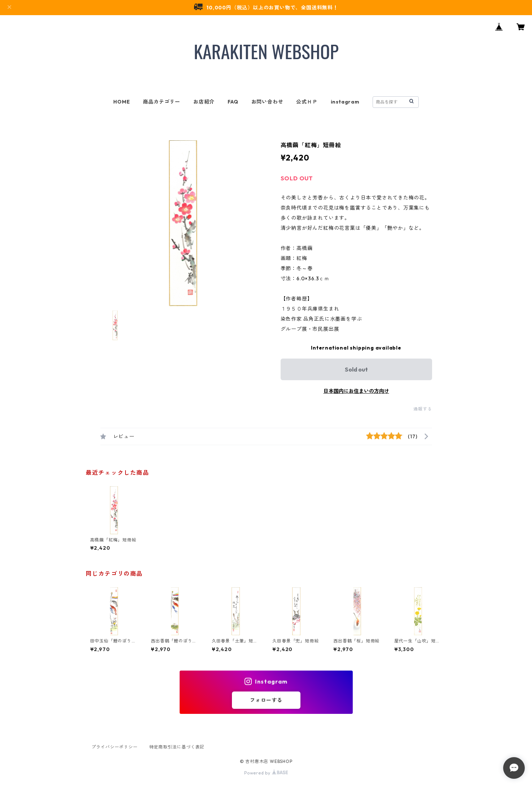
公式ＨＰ (307, 102)
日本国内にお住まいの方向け (356, 391)
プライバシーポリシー (115, 747)
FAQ (233, 102)
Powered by (266, 773)
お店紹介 (204, 102)
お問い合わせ (267, 102)
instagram (345, 102)
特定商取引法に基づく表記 (177, 747)
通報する (423, 409)
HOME (122, 102)
